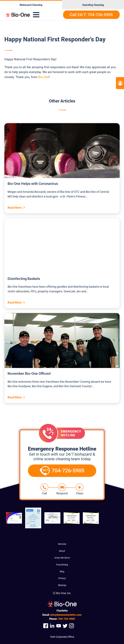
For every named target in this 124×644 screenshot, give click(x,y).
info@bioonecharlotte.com (66, 615)
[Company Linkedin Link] (52, 626)
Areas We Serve (62, 558)
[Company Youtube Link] (59, 626)
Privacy (62, 578)
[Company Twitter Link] (65, 626)
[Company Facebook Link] (46, 626)
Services (62, 544)
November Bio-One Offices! (29, 374)
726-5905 (67, 619)
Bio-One (44, 77)
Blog (62, 571)
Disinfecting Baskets (24, 279)
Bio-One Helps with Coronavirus (33, 184)
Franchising (62, 565)
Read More (15, 208)
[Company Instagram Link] (72, 626)
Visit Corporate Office (62, 637)
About (62, 551)
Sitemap (62, 585)
